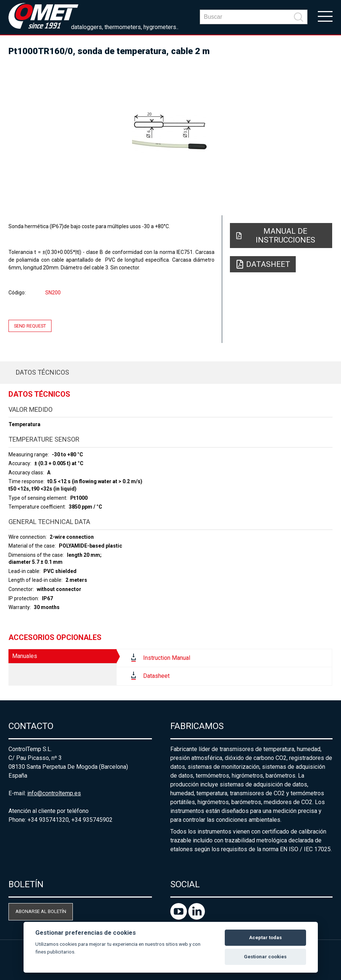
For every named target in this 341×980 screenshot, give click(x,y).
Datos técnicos (42, 372)
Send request (30, 326)
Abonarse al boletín (41, 911)
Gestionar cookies (265, 957)
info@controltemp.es (54, 793)
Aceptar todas (265, 937)
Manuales (25, 656)
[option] (170, 132)
